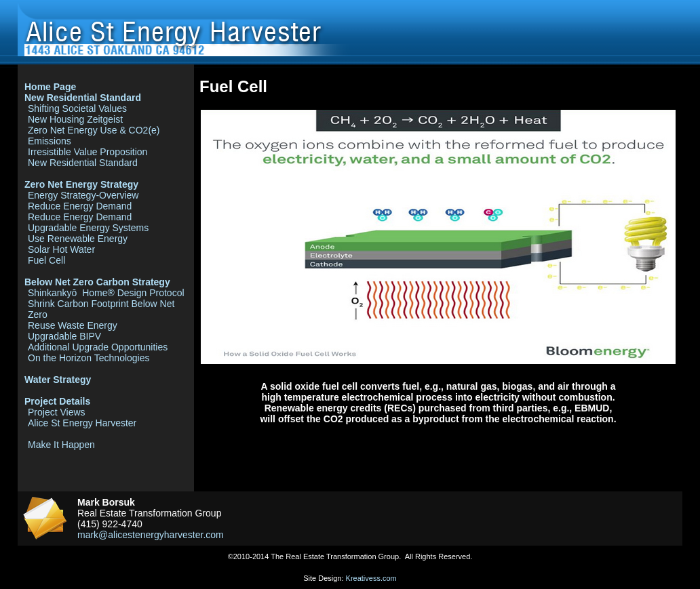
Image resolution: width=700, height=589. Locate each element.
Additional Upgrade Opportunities (98, 347)
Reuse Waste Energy (73, 325)
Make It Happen (61, 445)
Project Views (57, 412)
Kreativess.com (371, 578)
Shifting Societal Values (77, 108)
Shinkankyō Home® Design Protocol (106, 293)
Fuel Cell (46, 260)
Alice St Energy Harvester (82, 423)
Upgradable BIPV (64, 336)
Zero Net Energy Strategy (81, 184)
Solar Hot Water (61, 249)
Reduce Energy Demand (80, 206)
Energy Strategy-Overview (83, 195)
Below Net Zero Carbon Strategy (97, 282)
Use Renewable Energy (78, 239)
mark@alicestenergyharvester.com (151, 535)
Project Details (57, 401)
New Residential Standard (83, 98)
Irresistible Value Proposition (87, 152)
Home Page (50, 87)
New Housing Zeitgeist (75, 119)
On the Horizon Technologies (89, 358)
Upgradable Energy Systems (88, 228)
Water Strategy (58, 380)
